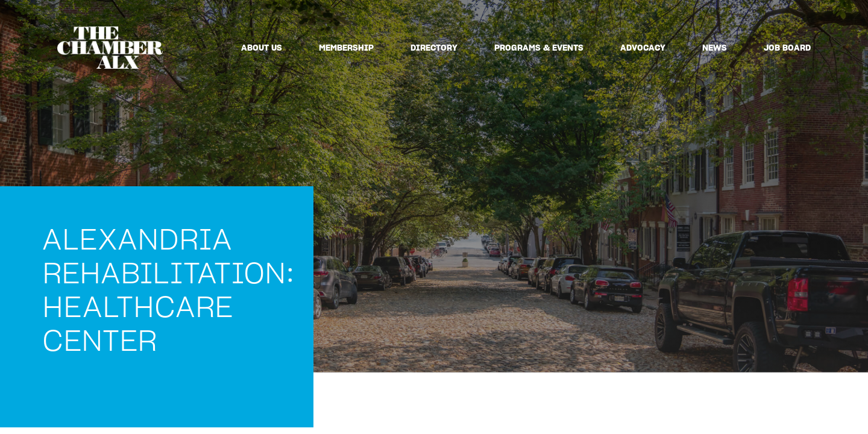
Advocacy (643, 48)
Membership (346, 48)
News (715, 48)
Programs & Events (539, 48)
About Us (262, 48)
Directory (434, 48)
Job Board (787, 48)
